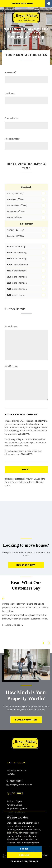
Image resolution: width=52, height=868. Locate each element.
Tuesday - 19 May (15, 236)
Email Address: (12, 118)
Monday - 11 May (15, 193)
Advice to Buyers (14, 801)
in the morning (16, 246)
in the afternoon (17, 265)
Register (11, 819)
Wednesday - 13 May (17, 205)
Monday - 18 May (15, 230)
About (10, 816)
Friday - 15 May (14, 217)
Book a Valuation (26, 720)
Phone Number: (12, 139)
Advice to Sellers (14, 805)
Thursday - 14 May (16, 211)
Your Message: (11, 366)
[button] (44, 643)
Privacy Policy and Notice (20, 439)
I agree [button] (24, 858)
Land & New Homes (16, 812)
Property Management (17, 808)
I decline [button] (24, 864)
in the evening (16, 295)
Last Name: (10, 93)
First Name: (10, 72)
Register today (26, 565)
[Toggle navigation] (49, 3)
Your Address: (11, 326)
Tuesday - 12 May (15, 199)
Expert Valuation (23, 3)
